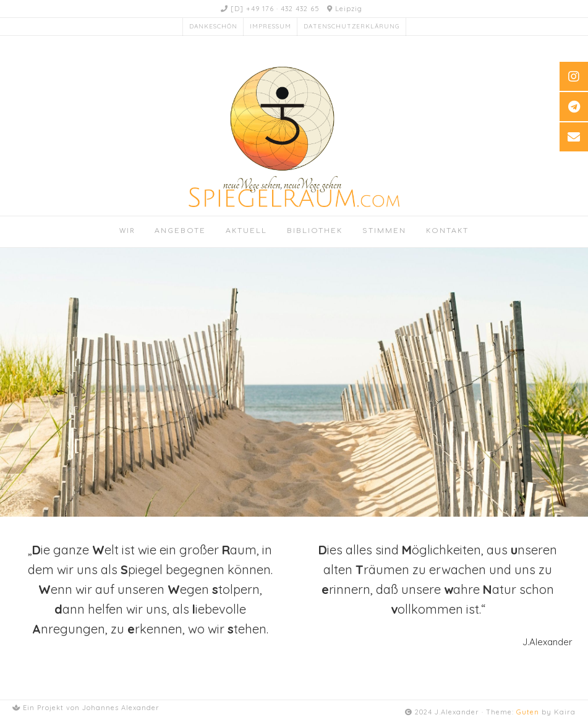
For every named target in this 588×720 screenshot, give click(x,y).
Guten (528, 712)
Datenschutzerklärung (352, 26)
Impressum (271, 26)
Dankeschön (213, 26)
